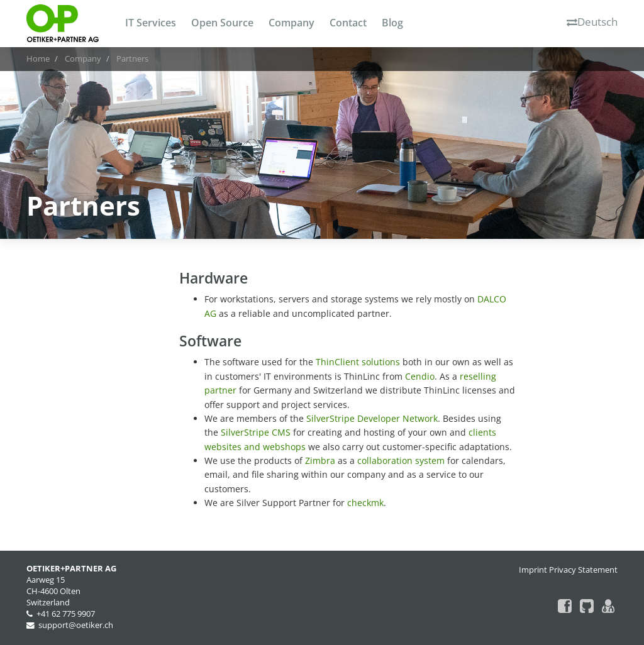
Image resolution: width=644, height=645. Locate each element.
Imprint (533, 570)
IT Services (151, 23)
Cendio (420, 376)
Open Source (222, 23)
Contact (348, 23)
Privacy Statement (583, 570)
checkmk (365, 503)
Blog (392, 23)
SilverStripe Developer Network (372, 418)
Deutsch (592, 22)
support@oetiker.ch (76, 625)
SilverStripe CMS (256, 432)
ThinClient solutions (358, 362)
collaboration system (401, 460)
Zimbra (320, 460)
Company (291, 23)
